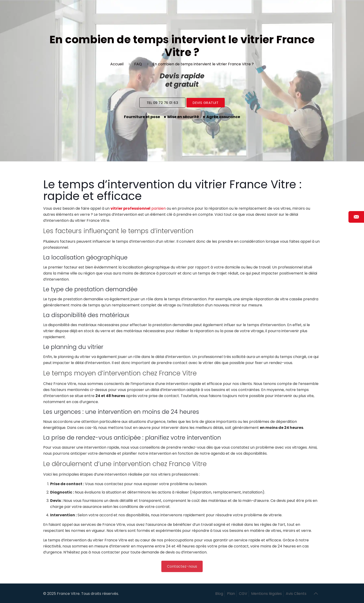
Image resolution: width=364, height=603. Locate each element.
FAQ (138, 64)
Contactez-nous (182, 566)
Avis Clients (296, 594)
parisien (138, 208)
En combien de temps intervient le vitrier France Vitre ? (203, 64)
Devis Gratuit (206, 103)
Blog (219, 594)
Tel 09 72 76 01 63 (162, 103)
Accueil (117, 64)
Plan (231, 594)
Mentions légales (266, 594)
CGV (243, 594)
